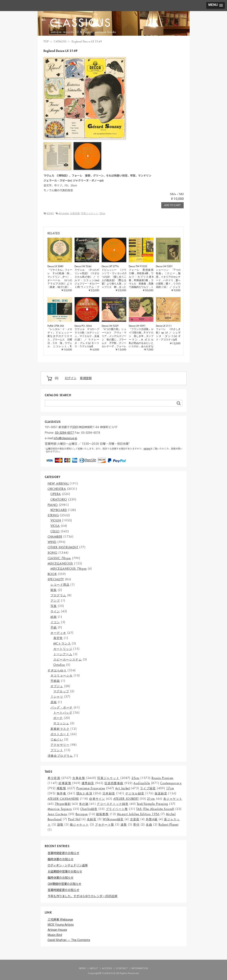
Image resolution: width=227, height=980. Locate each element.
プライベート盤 (117, 809)
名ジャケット (173, 799)
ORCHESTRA (57, 489)
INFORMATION (140, 969)
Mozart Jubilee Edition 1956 (138, 814)
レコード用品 (60, 585)
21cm (151, 799)
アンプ (55, 601)
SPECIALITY (56, 579)
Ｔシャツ (57, 697)
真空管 (58, 638)
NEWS (147, 449)
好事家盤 (65, 783)
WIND (52, 542)
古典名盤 (75, 213)
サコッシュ (61, 723)
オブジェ (57, 686)
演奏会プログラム (60, 756)
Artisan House (57, 930)
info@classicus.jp (65, 439)
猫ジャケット (79, 825)
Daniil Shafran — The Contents (69, 940)
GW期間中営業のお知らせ (65, 884)
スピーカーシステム (68, 659)
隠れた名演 (84, 793)
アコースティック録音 (113, 804)
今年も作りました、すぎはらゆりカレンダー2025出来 (83, 897)
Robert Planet (168, 825)
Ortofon (59, 665)
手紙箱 (55, 681)
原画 (54, 702)
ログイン (71, 379)
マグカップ (61, 691)
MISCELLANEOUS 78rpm (69, 569)
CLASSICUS (82, 23)
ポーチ (58, 718)
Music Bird (55, 935)
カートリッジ (63, 649)
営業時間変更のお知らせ (63, 853)
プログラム (58, 595)
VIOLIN (56, 520)
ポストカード (60, 734)
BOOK (52, 574)
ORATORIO (59, 500)
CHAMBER (55, 537)
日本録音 (109, 793)
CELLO (55, 531)
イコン (55, 622)
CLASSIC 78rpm (59, 558)
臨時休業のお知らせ (61, 860)
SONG (50, 213)
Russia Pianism (163, 778)
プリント (57, 750)
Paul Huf (74, 819)
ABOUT (94, 969)
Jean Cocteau (58, 814)
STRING (53, 515)
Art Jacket (64, 213)
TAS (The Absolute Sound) (155, 809)
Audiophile (142, 783)
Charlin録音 (89, 809)
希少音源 (54, 778)
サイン (55, 611)
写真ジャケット (90, 213)
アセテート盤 (105, 825)
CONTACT (122, 969)
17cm (170, 788)
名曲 (149, 825)
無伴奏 (61, 793)
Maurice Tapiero (60, 809)
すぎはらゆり (57, 670)
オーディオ (58, 633)
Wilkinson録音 (113, 819)
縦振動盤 (103, 814)
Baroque (82, 814)
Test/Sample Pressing (153, 804)
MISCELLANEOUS (60, 564)
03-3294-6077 (65, 433)
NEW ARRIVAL (58, 484)
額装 (54, 590)
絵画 (54, 617)
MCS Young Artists (61, 925)
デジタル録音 (135, 793)
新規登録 (86, 379)
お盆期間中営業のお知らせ (65, 872)
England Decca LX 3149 (87, 41)
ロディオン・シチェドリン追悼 (68, 866)
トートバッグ (63, 713)
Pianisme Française (91, 788)
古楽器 (135, 819)
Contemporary (171, 783)
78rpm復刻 (63, 804)
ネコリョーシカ (62, 675)
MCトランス (62, 643)
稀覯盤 (61, 788)
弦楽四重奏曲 (114, 783)
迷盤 (124, 825)
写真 (54, 606)
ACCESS (107, 969)
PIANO (53, 505)
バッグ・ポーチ (62, 707)
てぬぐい (57, 739)
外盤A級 (152, 819)
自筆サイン (97, 799)
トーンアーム (63, 654)
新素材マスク (60, 729)
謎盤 (60, 825)
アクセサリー (60, 745)
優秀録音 (88, 783)
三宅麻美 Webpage (60, 920)
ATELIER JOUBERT (126, 799)
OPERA (56, 494)
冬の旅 (84, 804)
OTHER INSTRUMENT (63, 547)
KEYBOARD (59, 510)
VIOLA (55, 526)
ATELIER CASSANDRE (63, 799)
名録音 (92, 819)
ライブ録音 (148, 788)
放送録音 (161, 793)
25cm (102, 213)
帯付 (136, 825)
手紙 (54, 627)
